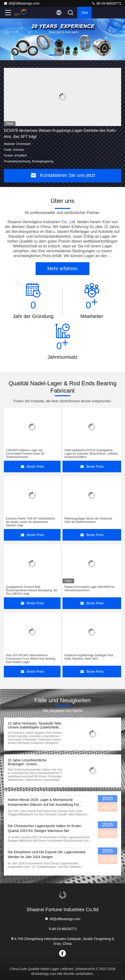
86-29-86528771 (106, 3)
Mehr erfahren (62, 269)
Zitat (84, 13)
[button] (53, 55)
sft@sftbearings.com (22, 3)
